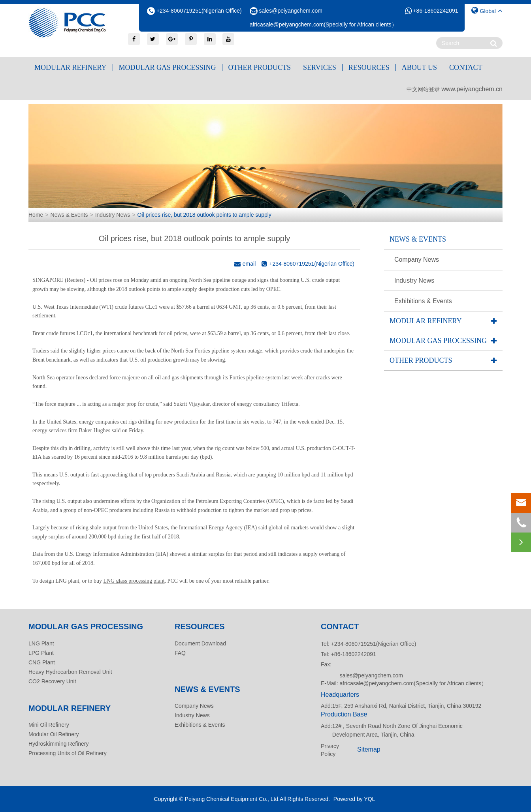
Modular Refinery (71, 68)
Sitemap (369, 749)
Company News (417, 260)
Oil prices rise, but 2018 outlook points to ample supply (204, 215)
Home (36, 215)
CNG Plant (42, 662)
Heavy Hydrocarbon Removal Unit (70, 672)
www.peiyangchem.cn (472, 89)
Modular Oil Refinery (54, 734)
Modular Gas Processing (168, 68)
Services (320, 68)
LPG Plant (41, 653)
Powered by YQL (354, 799)
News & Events (69, 215)
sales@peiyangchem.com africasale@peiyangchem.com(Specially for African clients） (413, 679)
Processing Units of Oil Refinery (68, 753)
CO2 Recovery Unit (52, 681)
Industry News (113, 215)
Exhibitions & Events (423, 301)
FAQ (180, 653)
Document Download (200, 643)
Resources (369, 68)
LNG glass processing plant (134, 581)
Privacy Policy (330, 750)
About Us (419, 68)
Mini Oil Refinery (49, 725)
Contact (466, 68)
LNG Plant (41, 643)
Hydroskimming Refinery (58, 744)
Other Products (260, 68)
